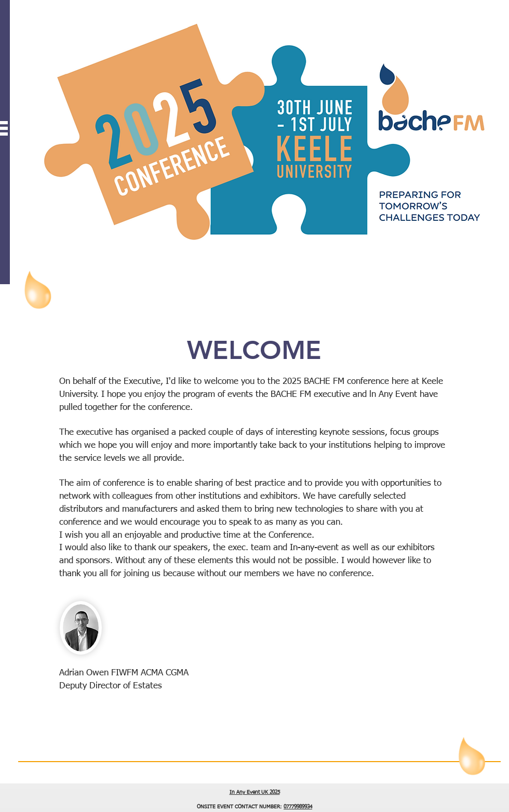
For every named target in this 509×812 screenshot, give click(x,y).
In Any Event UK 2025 (255, 792)
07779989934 (298, 807)
